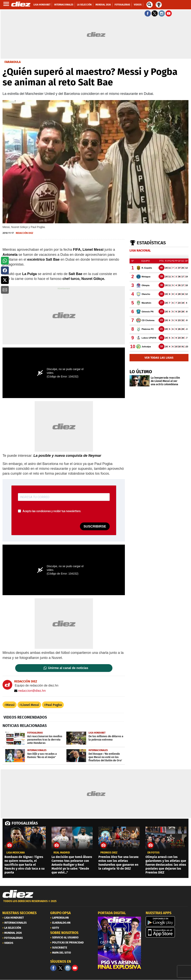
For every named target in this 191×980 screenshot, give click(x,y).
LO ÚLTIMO (141, 372)
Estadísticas (151, 243)
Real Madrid (62, 853)
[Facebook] (53, 968)
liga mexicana (16, 853)
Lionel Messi (30, 705)
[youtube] (75, 968)
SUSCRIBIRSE (95, 526)
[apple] (167, 932)
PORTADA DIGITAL (112, 913)
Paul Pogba (54, 705)
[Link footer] (18, 894)
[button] (5, 261)
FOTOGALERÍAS (25, 823)
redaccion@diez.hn (30, 691)
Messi (10, 705)
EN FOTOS (153, 853)
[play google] (167, 921)
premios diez (109, 853)
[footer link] (95, 903)
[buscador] (150, 5)
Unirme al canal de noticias (68, 668)
